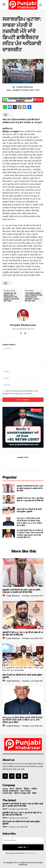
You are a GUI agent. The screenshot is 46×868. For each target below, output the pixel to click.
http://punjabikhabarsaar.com (23, 329)
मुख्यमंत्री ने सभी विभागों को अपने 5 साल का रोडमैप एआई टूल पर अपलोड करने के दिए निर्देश (30, 488)
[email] (23, 840)
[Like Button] (6, 115)
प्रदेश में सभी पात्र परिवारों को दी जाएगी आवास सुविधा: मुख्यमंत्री (29, 510)
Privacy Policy (30, 853)
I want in (23, 847)
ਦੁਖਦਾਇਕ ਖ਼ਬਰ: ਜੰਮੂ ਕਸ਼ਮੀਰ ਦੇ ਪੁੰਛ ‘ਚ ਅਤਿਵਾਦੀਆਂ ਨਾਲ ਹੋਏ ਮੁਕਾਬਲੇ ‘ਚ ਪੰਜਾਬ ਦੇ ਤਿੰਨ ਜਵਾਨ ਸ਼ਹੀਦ (11, 297)
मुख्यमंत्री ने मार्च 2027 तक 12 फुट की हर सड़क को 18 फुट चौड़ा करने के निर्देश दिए (30, 499)
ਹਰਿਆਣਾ (5, 809)
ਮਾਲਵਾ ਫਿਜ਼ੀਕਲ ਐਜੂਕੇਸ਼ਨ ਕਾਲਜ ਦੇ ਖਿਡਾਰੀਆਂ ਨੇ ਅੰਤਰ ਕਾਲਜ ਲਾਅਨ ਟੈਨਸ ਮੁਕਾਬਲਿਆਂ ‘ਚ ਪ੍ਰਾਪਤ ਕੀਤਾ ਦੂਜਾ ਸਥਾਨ (34, 297)
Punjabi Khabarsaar (25, 87)
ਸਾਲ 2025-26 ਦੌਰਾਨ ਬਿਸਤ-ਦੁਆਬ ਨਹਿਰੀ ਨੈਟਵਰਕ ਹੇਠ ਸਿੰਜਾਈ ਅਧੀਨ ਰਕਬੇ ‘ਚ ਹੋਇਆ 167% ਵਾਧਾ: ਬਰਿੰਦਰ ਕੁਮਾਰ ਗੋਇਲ (29, 522)
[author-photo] (4, 596)
